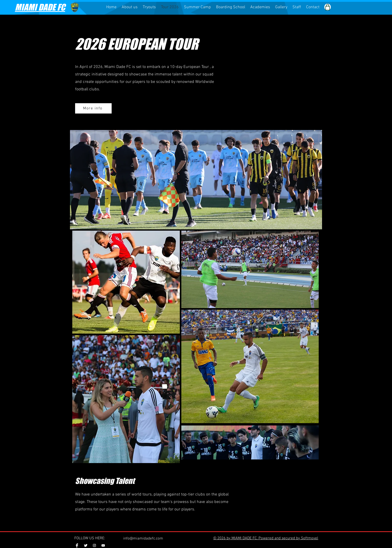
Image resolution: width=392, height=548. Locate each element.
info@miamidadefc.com (143, 538)
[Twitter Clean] (86, 545)
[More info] (93, 108)
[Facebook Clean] (77, 545)
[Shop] (328, 7)
